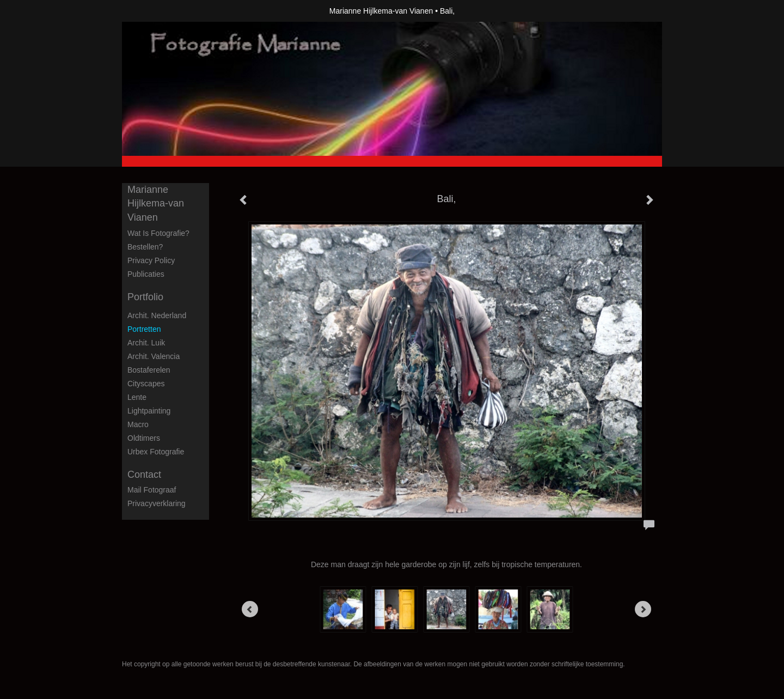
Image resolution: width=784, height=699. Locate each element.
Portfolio (145, 297)
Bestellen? (145, 247)
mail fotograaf (152, 490)
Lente (137, 397)
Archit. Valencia (154, 356)
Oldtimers (144, 438)
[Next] (643, 609)
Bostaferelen (149, 370)
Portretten (144, 329)
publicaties (146, 274)
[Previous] (250, 609)
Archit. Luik (146, 343)
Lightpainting (149, 411)
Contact (144, 475)
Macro (138, 424)
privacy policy (151, 260)
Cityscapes (146, 384)
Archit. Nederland (157, 315)
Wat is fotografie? (158, 233)
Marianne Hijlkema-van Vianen (381, 11)
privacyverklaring (157, 503)
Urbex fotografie (156, 452)
